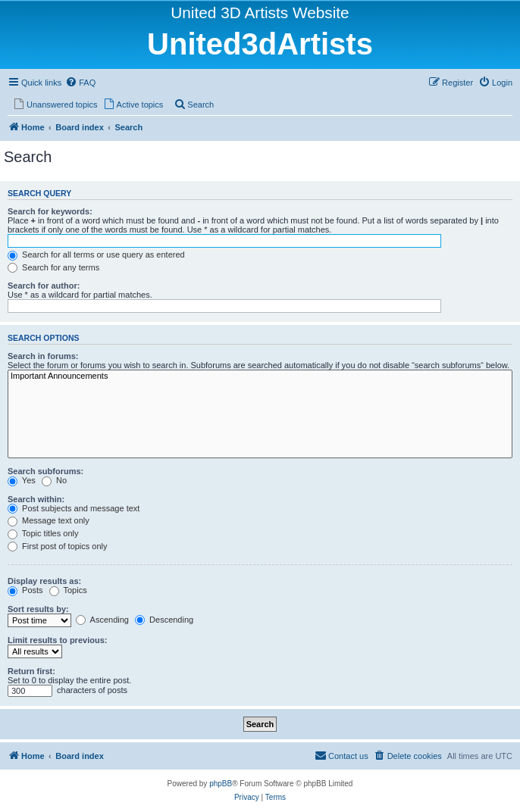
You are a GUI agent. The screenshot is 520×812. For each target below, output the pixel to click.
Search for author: (44, 286)
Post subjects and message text (74, 508)
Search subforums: (45, 471)
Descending (164, 620)
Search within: (36, 499)
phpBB (221, 784)
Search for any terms (53, 267)
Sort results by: (38, 609)
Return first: (31, 671)
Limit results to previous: (57, 640)
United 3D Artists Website (260, 12)
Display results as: (44, 581)
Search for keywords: (50, 211)
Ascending (102, 620)
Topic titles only (43, 533)
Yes (22, 480)
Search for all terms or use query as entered (96, 255)
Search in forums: (43, 356)
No (54, 480)
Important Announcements (260, 376)
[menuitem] (80, 83)
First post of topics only (58, 546)
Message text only (49, 520)
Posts (25, 590)
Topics (68, 590)
